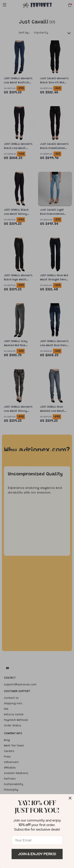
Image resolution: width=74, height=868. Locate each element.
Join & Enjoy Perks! (37, 854)
